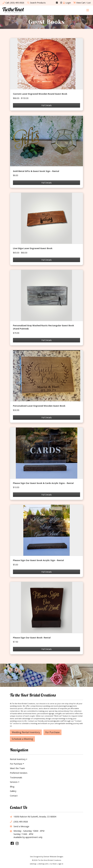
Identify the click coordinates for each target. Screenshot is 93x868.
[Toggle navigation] (88, 10)
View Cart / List (82, 3)
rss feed (53, 864)
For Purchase (52, 732)
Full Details (47, 105)
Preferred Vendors (19, 773)
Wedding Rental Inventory (26, 732)
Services (14, 782)
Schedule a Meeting (22, 739)
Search (36, 3)
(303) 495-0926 (19, 822)
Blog (12, 787)
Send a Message (20, 826)
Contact (14, 796)
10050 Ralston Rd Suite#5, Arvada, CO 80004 (33, 817)
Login (67, 3)
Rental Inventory (18, 759)
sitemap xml (43, 864)
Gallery (13, 791)
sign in (61, 864)
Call (13, 3)
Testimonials (16, 777)
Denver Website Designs (53, 857)
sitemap (33, 864)
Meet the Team (17, 768)
